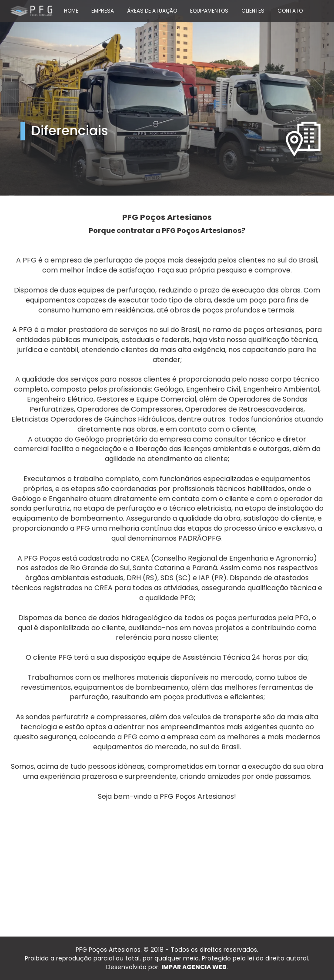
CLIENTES (253, 11)
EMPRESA (103, 11)
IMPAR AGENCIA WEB (194, 967)
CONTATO (290, 11)
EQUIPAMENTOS (209, 11)
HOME (71, 11)
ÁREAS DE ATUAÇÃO (152, 11)
